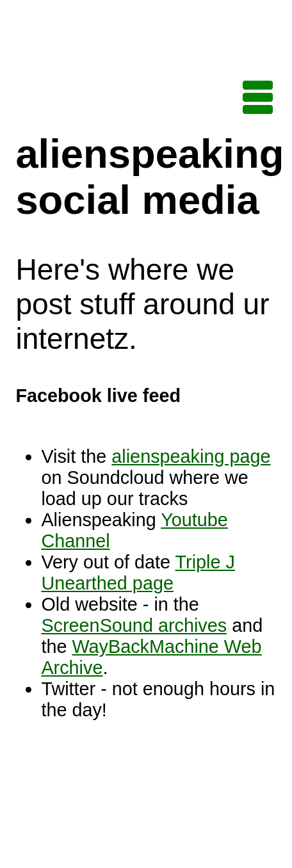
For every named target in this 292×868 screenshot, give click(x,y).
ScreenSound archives (134, 625)
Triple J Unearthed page (138, 573)
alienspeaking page (191, 456)
